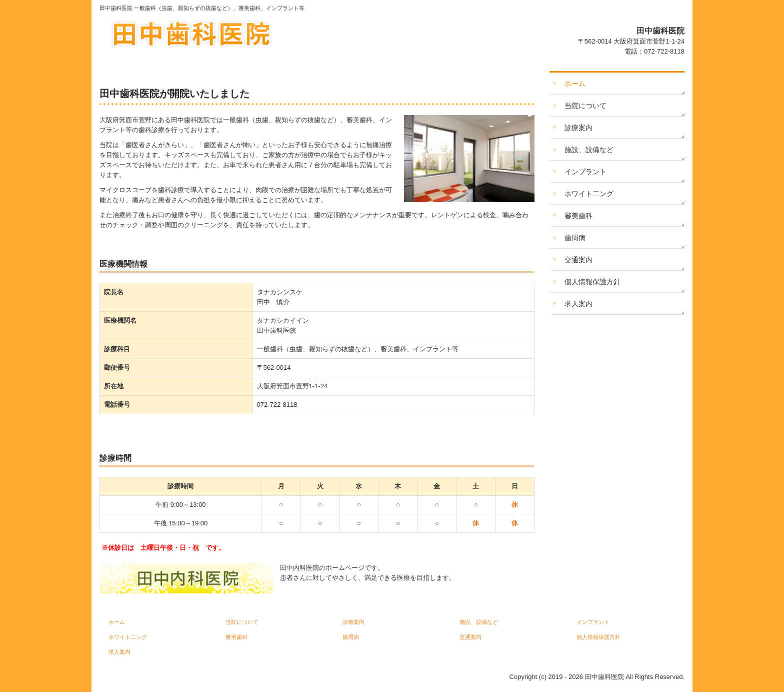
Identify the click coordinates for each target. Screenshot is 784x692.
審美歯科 (578, 216)
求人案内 (578, 304)
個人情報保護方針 (592, 282)
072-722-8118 (664, 51)
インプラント (585, 172)
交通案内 (578, 260)
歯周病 (575, 238)
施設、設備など (589, 150)
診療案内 (578, 128)
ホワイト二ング (589, 194)
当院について (585, 106)
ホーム (575, 84)
